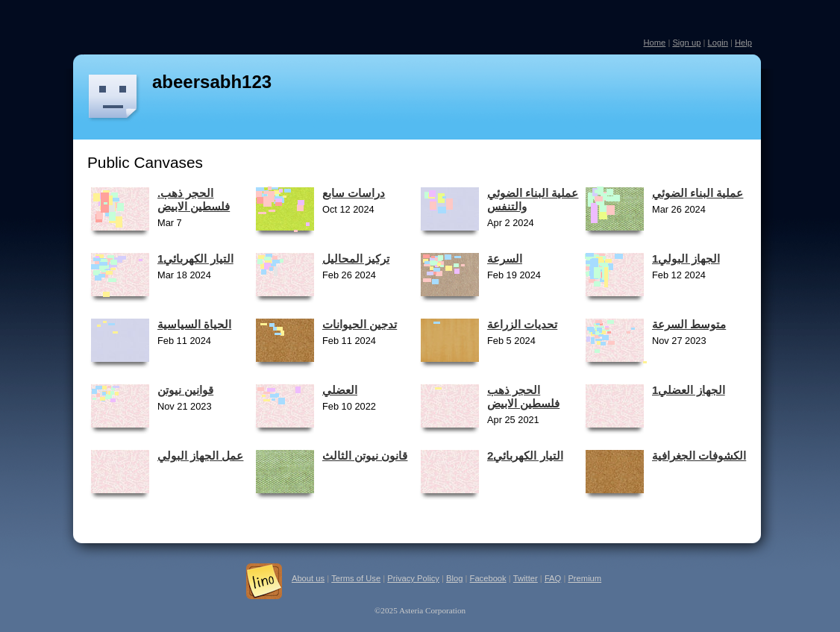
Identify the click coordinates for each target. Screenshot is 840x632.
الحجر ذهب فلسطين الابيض (523, 397)
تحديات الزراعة (522, 324)
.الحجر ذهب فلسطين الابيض (194, 200)
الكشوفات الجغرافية (699, 456)
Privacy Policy (413, 578)
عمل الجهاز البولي (200, 456)
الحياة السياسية (194, 324)
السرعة (505, 259)
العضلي (340, 390)
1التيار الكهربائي (195, 259)
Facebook (488, 578)
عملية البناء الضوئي (698, 193)
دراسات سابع (354, 193)
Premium (584, 578)
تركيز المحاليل (356, 259)
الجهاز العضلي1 (689, 390)
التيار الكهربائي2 (525, 456)
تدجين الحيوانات (360, 324)
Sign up (686, 43)
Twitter (526, 578)
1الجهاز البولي (686, 259)
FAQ (553, 578)
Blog (454, 578)
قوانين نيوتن (185, 390)
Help (743, 43)
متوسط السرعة (689, 324)
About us (308, 578)
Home (654, 43)
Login (717, 43)
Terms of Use (356, 578)
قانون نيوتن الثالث (365, 456)
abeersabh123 (212, 82)
